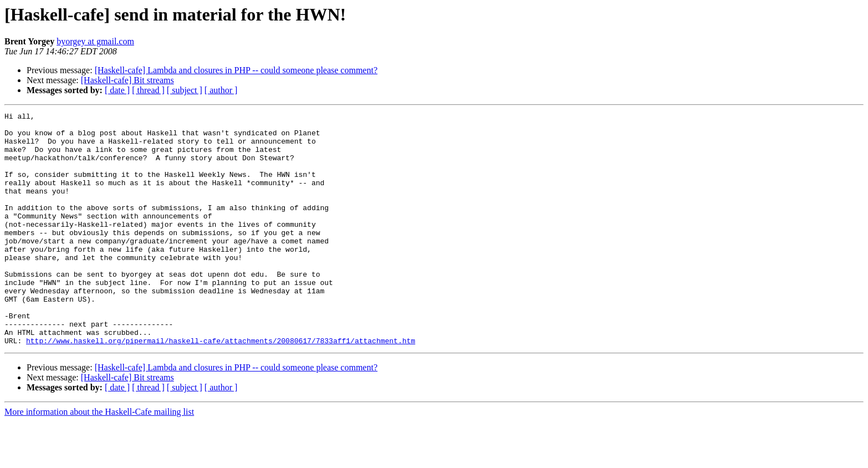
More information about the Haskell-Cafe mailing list (99, 458)
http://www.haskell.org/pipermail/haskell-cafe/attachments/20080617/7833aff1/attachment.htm (221, 387)
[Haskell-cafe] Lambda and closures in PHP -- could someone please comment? (236, 70)
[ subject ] (185, 90)
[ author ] (221, 90)
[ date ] (117, 90)
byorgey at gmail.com (95, 41)
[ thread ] (148, 90)
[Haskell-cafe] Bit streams (127, 80)
